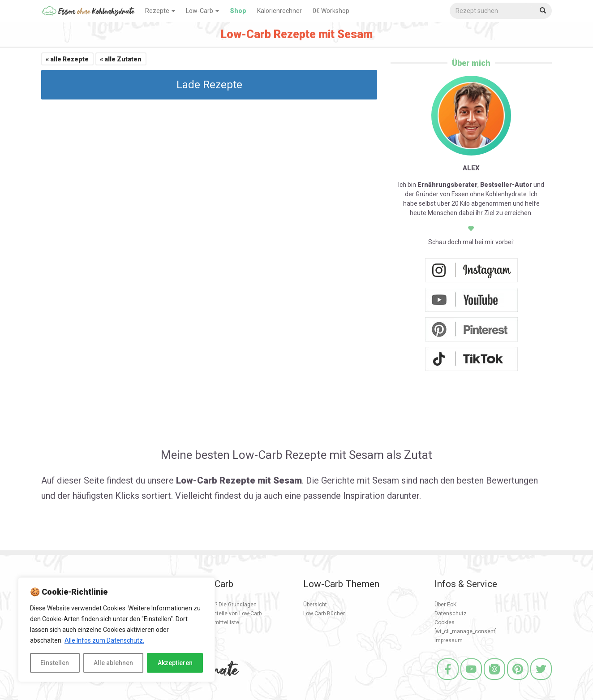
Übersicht (315, 605)
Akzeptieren (175, 663)
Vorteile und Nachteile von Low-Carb (217, 614)
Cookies (445, 622)
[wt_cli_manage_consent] (466, 631)
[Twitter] (541, 681)
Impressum (449, 640)
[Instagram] (494, 681)
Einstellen (55, 663)
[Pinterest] (518, 681)
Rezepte (160, 11)
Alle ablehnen (113, 663)
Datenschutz (451, 614)
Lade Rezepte (209, 85)
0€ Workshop (331, 11)
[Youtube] (471, 681)
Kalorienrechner (279, 11)
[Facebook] (448, 681)
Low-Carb (202, 11)
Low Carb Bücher (324, 614)
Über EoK (445, 605)
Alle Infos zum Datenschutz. (104, 640)
